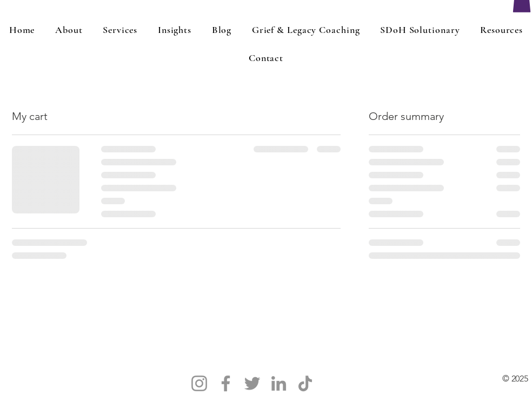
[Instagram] (199, 383)
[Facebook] (226, 383)
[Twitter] (252, 383)
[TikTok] (305, 383)
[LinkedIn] (279, 383)
